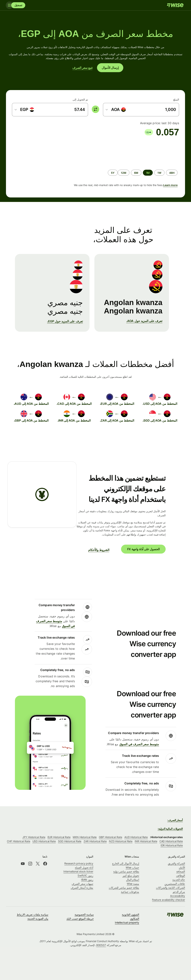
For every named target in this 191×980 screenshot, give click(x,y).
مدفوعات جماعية (130, 892)
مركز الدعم (179, 892)
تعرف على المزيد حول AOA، (144, 321)
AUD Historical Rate (136, 837)
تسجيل (18, 5)
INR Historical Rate (146, 841)
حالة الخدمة (179, 880)
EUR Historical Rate (59, 837)
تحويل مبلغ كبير (131, 875)
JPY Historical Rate (34, 837)
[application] (40, 151)
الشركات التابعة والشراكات (170, 888)
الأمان (182, 867)
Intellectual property (127, 922)
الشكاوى (135, 919)
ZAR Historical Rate (95, 841)
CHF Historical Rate (18, 841)
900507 (101, 945)
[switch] (95, 109)
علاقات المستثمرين (175, 884)
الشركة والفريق (176, 863)
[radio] (172, 173)
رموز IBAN (87, 880)
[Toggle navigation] (10, 5)
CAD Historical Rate (171, 841)
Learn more (170, 185)
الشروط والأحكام (99, 550)
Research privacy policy (79, 863)
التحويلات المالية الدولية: (170, 829)
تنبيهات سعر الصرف (82, 884)
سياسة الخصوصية (84, 914)
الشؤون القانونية (130, 914)
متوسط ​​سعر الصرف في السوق (139, 744)
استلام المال (133, 880)
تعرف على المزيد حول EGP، (65, 321)
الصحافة (181, 871)
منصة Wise (133, 884)
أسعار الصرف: (175, 820)
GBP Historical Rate (110, 837)
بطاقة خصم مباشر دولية (126, 871)
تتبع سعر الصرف (82, 68)
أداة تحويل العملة (84, 867)
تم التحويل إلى (80, 99)
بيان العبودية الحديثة (38, 919)
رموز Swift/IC (85, 875)
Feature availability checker (169, 900)
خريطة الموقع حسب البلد (80, 919)
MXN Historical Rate (85, 837)
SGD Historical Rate (70, 841)
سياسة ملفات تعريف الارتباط (33, 914)
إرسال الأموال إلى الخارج (126, 863)
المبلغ (176, 99)
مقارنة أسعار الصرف (82, 888)
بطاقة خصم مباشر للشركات (124, 888)
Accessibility (178, 896)
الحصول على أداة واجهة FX (143, 549)
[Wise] (175, 5)
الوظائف (181, 875)
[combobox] (116, 110)
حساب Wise (132, 867)
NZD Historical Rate (121, 841)
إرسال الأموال (110, 68)
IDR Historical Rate (172, 845)
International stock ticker (78, 871)
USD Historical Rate (44, 841)
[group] (95, 165)
